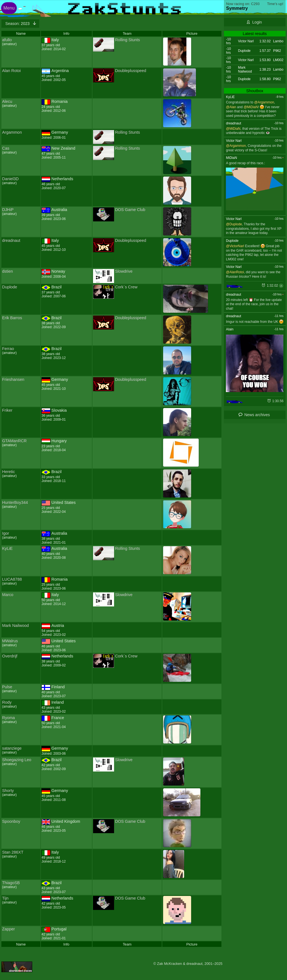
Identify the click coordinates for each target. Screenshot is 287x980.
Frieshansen (13, 379)
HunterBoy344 (15, 502)
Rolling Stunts (127, 40)
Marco (8, 595)
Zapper (9, 929)
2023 (18, 24)
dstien (8, 271)
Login (257, 22)
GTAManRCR (15, 441)
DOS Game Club (130, 210)
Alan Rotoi (11, 71)
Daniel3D (11, 179)
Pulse (7, 687)
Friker (7, 410)
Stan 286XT (13, 852)
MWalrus (10, 641)
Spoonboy (11, 821)
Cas (6, 148)
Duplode (10, 287)
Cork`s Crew (126, 287)
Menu (9, 8)
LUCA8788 (12, 579)
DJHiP (8, 210)
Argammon (12, 132)
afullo (7, 40)
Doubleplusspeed (130, 71)
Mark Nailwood (16, 625)
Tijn (5, 898)
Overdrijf (10, 656)
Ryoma (9, 718)
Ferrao (8, 349)
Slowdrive (124, 271)
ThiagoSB (11, 883)
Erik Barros (12, 318)
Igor (6, 533)
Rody (7, 702)
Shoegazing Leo (17, 760)
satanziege (12, 748)
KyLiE (8, 548)
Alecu (7, 101)
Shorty (8, 791)
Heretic (9, 472)
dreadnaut (11, 240)
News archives (257, 415)
